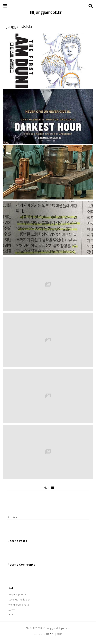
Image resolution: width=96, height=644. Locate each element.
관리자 (60, 634)
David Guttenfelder (19, 599)
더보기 (48, 488)
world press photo (19, 604)
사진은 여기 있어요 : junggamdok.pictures (48, 628)
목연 (11, 615)
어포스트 (50, 634)
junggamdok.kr (48, 12)
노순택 (12, 610)
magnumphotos (17, 594)
